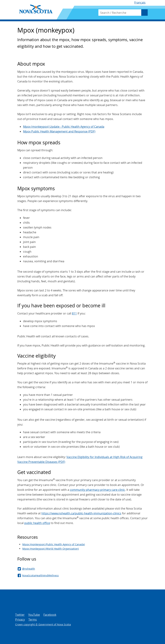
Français (140, 3)
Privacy (20, 620)
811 (74, 313)
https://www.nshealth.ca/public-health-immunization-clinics (81, 513)
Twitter (20, 615)
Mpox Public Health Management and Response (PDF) (59, 131)
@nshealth (29, 569)
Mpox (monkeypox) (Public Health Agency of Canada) (54, 544)
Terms (33, 620)
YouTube (34, 615)
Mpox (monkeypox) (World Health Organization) (51, 549)
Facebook (50, 615)
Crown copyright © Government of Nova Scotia (43, 624)
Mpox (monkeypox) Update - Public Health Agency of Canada (64, 127)
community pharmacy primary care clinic (97, 490)
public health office (37, 523)
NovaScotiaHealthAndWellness (40, 575)
